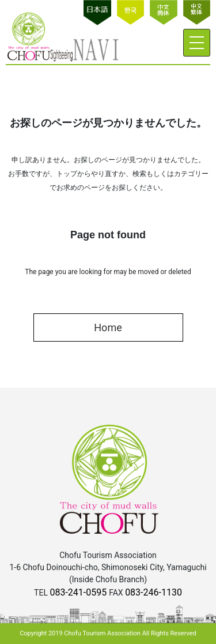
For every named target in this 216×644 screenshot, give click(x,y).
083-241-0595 (79, 592)
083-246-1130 (154, 592)
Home (108, 327)
